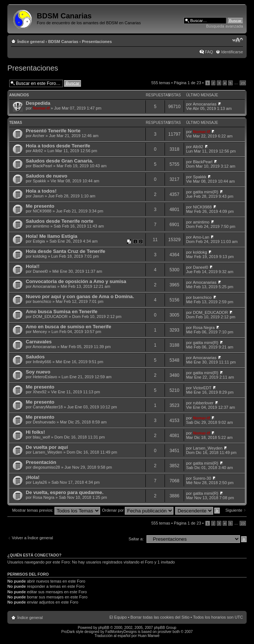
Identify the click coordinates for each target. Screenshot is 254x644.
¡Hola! (33, 477)
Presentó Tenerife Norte (53, 131)
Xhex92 (40, 392)
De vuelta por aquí (47, 447)
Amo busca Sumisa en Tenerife (62, 312)
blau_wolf (41, 437)
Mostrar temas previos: (56, 510)
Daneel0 (40, 271)
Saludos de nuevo (47, 176)
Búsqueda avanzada (225, 26)
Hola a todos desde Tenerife (58, 146)
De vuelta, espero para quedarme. (65, 492)
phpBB (104, 628)
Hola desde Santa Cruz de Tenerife (66, 251)
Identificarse (232, 52)
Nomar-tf (41, 108)
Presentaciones (97, 42)
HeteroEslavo (45, 377)
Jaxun (38, 196)
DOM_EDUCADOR (50, 316)
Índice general (31, 42)
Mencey (40, 332)
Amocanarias (205, 104)
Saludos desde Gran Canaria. (59, 161)
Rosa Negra (204, 328)
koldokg (40, 256)
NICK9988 (42, 211)
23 (243, 83)
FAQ (209, 52)
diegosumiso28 (46, 467)
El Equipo (118, 617)
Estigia (39, 241)
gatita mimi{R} (205, 192)
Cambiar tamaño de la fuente (238, 40)
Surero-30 (202, 478)
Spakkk (39, 181)
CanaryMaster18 (48, 407)
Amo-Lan (201, 237)
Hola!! (33, 266)
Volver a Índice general (32, 538)
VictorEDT (202, 388)
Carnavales (39, 342)
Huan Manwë (149, 636)
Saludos (35, 357)
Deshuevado (44, 422)
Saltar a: (136, 539)
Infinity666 (42, 362)
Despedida (38, 103)
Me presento (40, 206)
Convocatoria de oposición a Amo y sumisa (76, 281)
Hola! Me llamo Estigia (52, 236)
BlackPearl (43, 166)
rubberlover (203, 403)
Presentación (41, 462)
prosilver (165, 632)
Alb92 (38, 151)
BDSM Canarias (63, 42)
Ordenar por (138, 510)
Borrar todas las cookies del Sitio (160, 617)
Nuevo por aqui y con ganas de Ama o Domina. (80, 296)
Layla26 (40, 482)
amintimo (41, 226)
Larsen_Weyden (47, 452)
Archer (38, 136)
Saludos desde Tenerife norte (60, 221)
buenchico (42, 301)
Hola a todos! (41, 191)
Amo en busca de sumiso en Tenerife (68, 327)
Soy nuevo (38, 372)
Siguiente (234, 510)
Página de (187, 83)
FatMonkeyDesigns (121, 632)
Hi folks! (35, 432)
